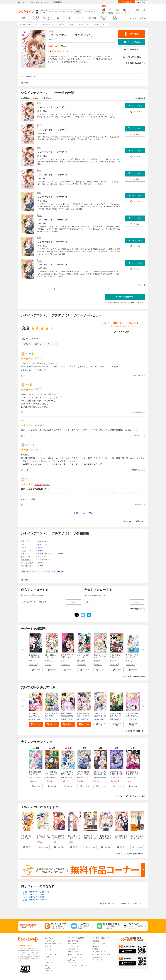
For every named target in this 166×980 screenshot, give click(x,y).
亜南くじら (130, 661)
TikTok (47, 965)
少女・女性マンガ (47, 18)
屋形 (47, 719)
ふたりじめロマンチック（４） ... (83, 657)
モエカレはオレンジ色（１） (27, 837)
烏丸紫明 (137, 777)
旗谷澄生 (113, 661)
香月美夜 (54, 777)
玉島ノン (52, 40)
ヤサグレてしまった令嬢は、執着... (100, 716)
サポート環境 (73, 952)
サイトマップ (97, 960)
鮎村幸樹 (97, 777)
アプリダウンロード (76, 946)
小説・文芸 (92, 18)
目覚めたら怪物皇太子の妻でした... (132, 716)
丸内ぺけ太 (40, 719)
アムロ (28, 354)
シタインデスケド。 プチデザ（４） (53, 175)
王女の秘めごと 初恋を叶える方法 (121, 838)
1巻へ (37, 98)
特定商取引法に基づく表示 (102, 955)
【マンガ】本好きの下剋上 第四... (51, 774)
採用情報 (96, 946)
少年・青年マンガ (35, 18)
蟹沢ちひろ (49, 661)
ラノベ (81, 18)
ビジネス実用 (103, 18)
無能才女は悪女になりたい (35, 773)
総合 (24, 18)
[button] (36, 670)
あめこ (64, 661)
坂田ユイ (64, 777)
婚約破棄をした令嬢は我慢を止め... (100, 774)
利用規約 (96, 949)
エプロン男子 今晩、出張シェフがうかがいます (90, 839)
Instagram (49, 963)
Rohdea (96, 719)
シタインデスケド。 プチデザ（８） (53, 264)
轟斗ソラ (32, 777)
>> (124, 289)
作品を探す (72, 944)
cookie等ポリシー (99, 957)
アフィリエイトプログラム (78, 965)
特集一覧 (48, 946)
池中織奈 (32, 719)
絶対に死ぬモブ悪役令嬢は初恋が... (67, 716)
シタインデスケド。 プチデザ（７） (53, 242)
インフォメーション (76, 957)
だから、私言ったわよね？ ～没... (51, 716)
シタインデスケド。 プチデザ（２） (53, 130)
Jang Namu (136, 719)
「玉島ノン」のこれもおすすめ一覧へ (130, 854)
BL (58, 18)
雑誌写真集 (115, 18)
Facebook (49, 971)
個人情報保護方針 (99, 952)
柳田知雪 (81, 719)
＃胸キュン (39, 344)
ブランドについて (99, 944)
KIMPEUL (120, 777)
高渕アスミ (33, 661)
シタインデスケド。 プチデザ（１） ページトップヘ (122, 904)
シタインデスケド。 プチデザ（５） (53, 197)
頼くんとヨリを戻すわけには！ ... (116, 657)
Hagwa (128, 719)
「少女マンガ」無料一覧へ (135, 731)
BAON (121, 719)
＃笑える (27, 344)
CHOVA (113, 777)
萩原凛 (107, 777)
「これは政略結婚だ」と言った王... (67, 774)
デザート (42, 551)
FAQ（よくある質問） (76, 955)
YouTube (48, 968)
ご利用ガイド (143, 18)
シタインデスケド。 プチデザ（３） (53, 152)
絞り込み (44, 12)
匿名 (27, 385)
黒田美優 (64, 719)
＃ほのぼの (42, 370)
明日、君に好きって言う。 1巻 (58, 837)
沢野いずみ (114, 719)
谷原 (70, 719)
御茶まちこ (81, 777)
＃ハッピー (52, 344)
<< (42, 289)
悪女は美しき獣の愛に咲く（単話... (132, 774)
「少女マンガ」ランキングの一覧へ (131, 796)
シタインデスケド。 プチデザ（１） (53, 107)
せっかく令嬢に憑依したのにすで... (116, 716)
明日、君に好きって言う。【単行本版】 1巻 (74, 838)
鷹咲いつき (104, 719)
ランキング (49, 949)
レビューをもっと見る (83, 513)
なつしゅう (30, 445)
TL (69, 18)
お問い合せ (72, 960)
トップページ (50, 941)
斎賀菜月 (129, 777)
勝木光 (47, 777)
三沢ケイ (72, 777)
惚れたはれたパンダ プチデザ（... (100, 657)
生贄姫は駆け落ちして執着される (83, 716)
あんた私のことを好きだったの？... (35, 716)
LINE (47, 957)
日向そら (90, 777)
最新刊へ (47, 98)
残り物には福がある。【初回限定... (83, 774)
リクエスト (72, 963)
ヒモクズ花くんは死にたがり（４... (67, 657)
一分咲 (39, 777)
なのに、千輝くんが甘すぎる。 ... (132, 657)
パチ (91, 719)
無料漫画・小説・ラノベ (54, 944)
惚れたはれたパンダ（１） (51, 656)
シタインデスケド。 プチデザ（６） (53, 220)
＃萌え (33, 499)
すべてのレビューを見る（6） (133, 521)
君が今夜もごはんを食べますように (137, 838)
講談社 (41, 548)
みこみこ (53, 719)
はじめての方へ (132, 18)
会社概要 (96, 941)
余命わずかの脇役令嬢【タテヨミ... (116, 774)
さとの (28, 479)
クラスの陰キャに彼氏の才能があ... (35, 657)
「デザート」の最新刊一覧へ (134, 676)
